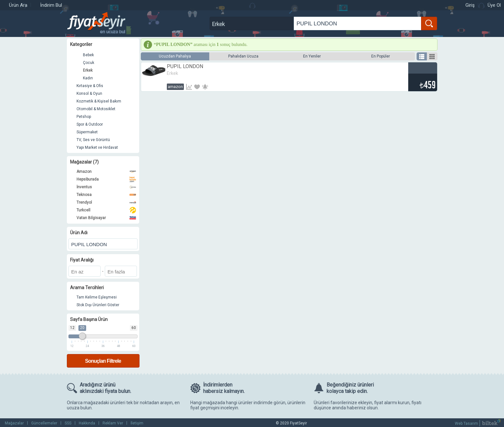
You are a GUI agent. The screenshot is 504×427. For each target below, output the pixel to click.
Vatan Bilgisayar (106, 218)
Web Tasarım (466, 423)
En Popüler (381, 56)
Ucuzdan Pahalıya (175, 56)
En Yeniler (312, 56)
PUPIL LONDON (185, 66)
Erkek (88, 70)
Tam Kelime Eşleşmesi (97, 297)
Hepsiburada (106, 179)
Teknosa (106, 195)
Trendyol (106, 202)
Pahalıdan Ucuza (243, 56)
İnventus (106, 187)
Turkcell (106, 210)
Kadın (88, 78)
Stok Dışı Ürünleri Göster (98, 305)
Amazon (106, 172)
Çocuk (89, 63)
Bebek (88, 55)
